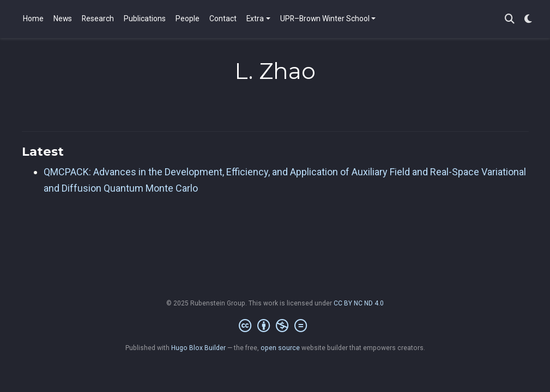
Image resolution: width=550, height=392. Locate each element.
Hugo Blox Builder (198, 348)
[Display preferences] (528, 19)
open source (280, 348)
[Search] (510, 19)
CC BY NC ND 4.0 (359, 303)
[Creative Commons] (275, 326)
